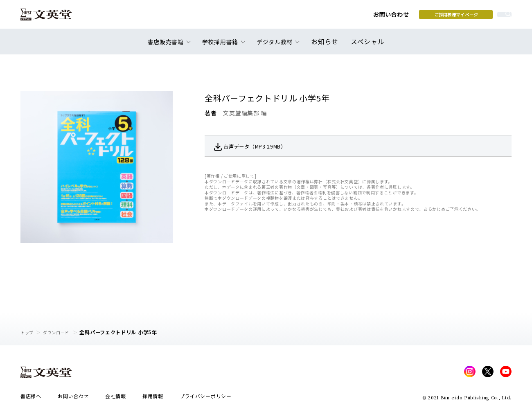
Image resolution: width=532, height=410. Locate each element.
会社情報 (116, 398)
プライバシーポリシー (206, 398)
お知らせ (327, 46)
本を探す (475, 17)
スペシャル (366, 46)
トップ (28, 332)
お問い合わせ (328, 17)
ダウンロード (62, 332)
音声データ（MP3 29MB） (265, 146)
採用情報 (153, 398)
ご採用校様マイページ (393, 17)
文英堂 (53, 17)
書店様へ (31, 398)
